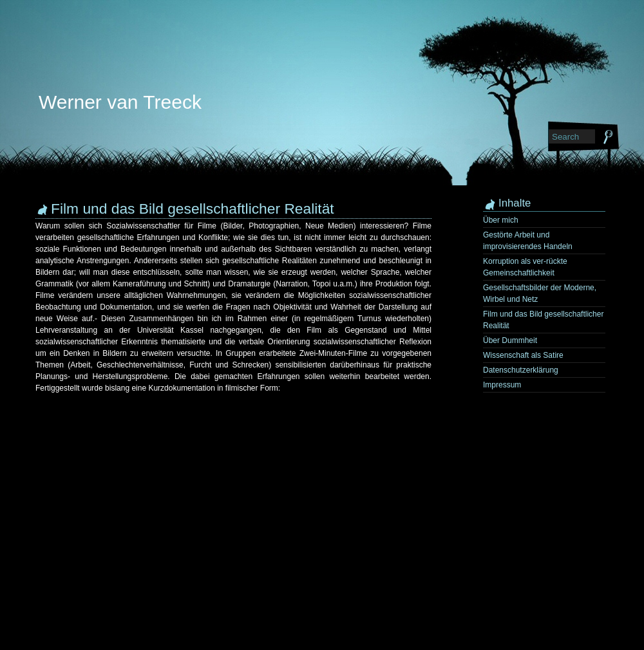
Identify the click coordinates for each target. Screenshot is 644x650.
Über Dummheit (510, 340)
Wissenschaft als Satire (523, 355)
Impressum (502, 385)
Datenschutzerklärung (521, 370)
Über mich (501, 220)
